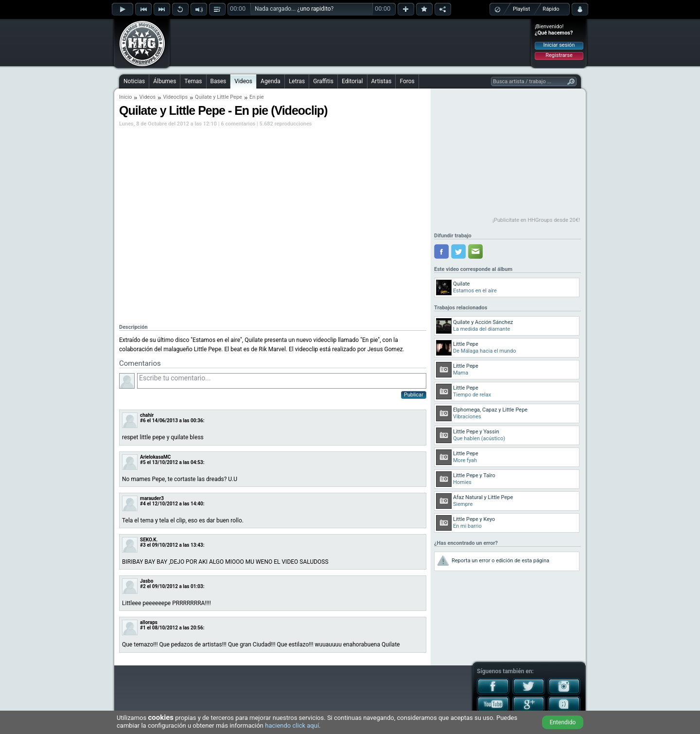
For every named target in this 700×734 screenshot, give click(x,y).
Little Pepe (229, 97)
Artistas (382, 81)
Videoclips (175, 97)
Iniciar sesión (559, 45)
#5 (143, 462)
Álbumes (165, 81)
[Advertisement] (350, 42)
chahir (147, 415)
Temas (193, 81)
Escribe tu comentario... (282, 381)
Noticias (134, 81)
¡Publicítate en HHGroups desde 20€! (536, 220)
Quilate (203, 97)
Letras (297, 81)
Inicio (125, 97)
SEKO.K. (149, 540)
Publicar (414, 395)
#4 (143, 504)
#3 (143, 545)
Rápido (551, 9)
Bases (219, 81)
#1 (143, 628)
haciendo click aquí (292, 725)
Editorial (352, 81)
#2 (143, 586)
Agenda (271, 81)
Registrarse (559, 55)
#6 (143, 421)
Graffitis (323, 81)
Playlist (521, 9)
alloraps (149, 622)
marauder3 (152, 498)
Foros (407, 81)
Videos (243, 81)
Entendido (563, 722)
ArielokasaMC (155, 457)
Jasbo (147, 581)
